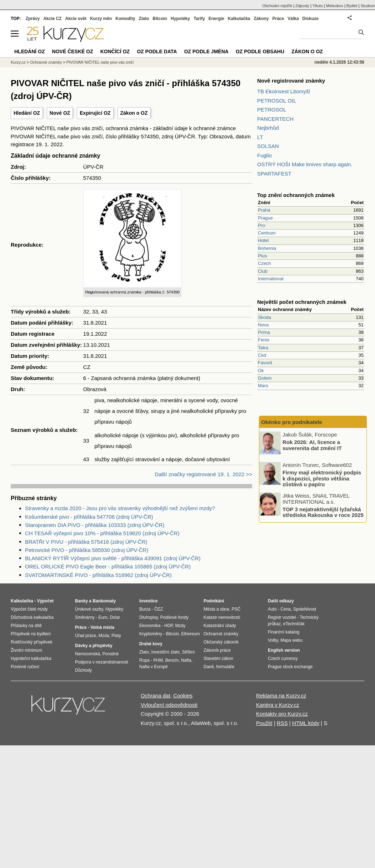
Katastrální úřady (220, 626)
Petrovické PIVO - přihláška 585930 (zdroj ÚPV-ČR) (87, 550)
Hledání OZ (27, 113)
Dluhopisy (149, 617)
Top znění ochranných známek (296, 195)
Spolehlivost (305, 609)
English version (284, 650)
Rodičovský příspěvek (32, 642)
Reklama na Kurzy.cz (281, 696)
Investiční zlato (165, 652)
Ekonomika (150, 626)
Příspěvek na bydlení (31, 634)
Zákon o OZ (134, 113)
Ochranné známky (46, 62)
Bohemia (267, 248)
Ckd (262, 355)
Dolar (115, 617)
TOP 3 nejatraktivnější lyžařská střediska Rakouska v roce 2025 (323, 512)
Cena (286, 609)
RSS (282, 723)
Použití (264, 723)
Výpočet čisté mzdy (29, 609)
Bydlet (352, 6)
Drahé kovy (151, 644)
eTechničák (294, 624)
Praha (264, 210)
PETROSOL (272, 110)
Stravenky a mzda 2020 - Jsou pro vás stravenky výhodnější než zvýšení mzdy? (120, 508)
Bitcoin (160, 19)
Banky (81, 601)
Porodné (111, 654)
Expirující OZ (95, 113)
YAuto (318, 6)
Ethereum (190, 634)
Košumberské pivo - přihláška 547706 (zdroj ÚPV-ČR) (89, 517)
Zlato (144, 19)
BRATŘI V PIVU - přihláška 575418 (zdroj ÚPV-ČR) (86, 542)
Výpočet (45, 601)
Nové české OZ (73, 51)
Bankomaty (104, 601)
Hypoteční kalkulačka (31, 659)
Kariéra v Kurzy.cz (278, 705)
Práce (278, 19)
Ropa (144, 660)
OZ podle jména (206, 51)
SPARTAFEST (274, 174)
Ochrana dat (156, 696)
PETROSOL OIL (277, 101)
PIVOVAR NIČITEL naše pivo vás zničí (100, 62)
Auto (272, 609)
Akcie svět (76, 19)
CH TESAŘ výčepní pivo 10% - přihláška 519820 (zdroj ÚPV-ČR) (102, 533)
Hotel (263, 240)
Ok (261, 371)
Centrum (267, 233)
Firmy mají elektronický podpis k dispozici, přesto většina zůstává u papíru (322, 478)
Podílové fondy (174, 617)
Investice (148, 601)
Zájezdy (302, 6)
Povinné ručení (25, 667)
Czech (264, 263)
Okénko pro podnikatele (292, 422)
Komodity (125, 19)
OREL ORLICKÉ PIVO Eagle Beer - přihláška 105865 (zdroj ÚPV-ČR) (108, 566)
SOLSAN (268, 146)
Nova (263, 325)
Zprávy (33, 19)
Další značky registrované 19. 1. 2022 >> (203, 474)
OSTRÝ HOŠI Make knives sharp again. (305, 164)
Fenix (264, 340)
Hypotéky (180, 19)
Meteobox (335, 6)
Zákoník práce (217, 650)
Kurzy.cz (18, 62)
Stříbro (188, 652)
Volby (273, 640)
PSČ (236, 609)
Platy (116, 636)
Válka (293, 19)
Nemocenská (87, 654)
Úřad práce (86, 636)
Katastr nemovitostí (222, 617)
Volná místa (102, 627)
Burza (145, 609)
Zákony (261, 19)
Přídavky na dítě (26, 626)
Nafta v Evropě (153, 667)
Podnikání (214, 601)
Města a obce (216, 609)
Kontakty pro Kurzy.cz (282, 714)
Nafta (186, 660)
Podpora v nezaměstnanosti (102, 662)
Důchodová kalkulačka (32, 617)
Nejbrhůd (268, 128)
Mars (263, 386)
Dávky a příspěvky (94, 646)
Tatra (263, 348)
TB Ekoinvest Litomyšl (284, 91)
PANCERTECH (275, 119)
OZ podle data (157, 51)
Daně (209, 667)
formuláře (225, 667)
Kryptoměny (151, 634)
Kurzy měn (101, 19)
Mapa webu (291, 640)
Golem (265, 378)
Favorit (265, 363)
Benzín (172, 660)
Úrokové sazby (89, 609)
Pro (261, 225)
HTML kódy (306, 723)
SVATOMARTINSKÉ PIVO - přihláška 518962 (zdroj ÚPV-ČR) (98, 575)
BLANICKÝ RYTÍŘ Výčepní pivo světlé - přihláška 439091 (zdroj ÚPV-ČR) (113, 558)
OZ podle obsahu (260, 51)
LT (260, 137)
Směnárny (85, 617)
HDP (169, 626)
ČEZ (159, 609)
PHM (158, 660)
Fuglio (264, 155)
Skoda (264, 317)
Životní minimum (26, 650)
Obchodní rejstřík (277, 6)
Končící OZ (115, 51)
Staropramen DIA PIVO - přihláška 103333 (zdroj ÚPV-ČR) (95, 525)
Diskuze (311, 19)
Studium (368, 6)
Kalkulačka (239, 19)
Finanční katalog (284, 632)
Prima (264, 332)
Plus (262, 256)
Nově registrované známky (291, 81)
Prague (265, 218)
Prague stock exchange (290, 667)
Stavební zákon (218, 659)
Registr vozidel (282, 617)
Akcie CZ (52, 19)
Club (263, 271)
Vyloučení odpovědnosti (169, 705)
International (271, 279)
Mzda (104, 636)
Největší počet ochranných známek (302, 302)
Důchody (83, 670)
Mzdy (181, 626)
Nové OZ (60, 113)
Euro (103, 617)
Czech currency (283, 659)
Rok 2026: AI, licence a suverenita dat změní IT (312, 445)
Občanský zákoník (221, 642)
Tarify (199, 19)
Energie (216, 19)
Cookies (183, 696)
